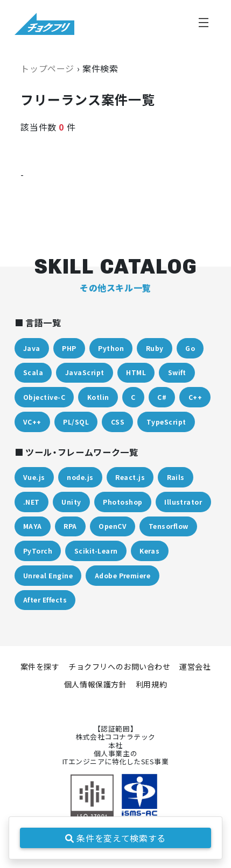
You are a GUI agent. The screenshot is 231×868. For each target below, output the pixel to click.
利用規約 (151, 684)
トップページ (47, 68)
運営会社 (195, 666)
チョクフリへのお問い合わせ (119, 666)
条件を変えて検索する (115, 838)
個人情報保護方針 (96, 684)
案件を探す (40, 666)
